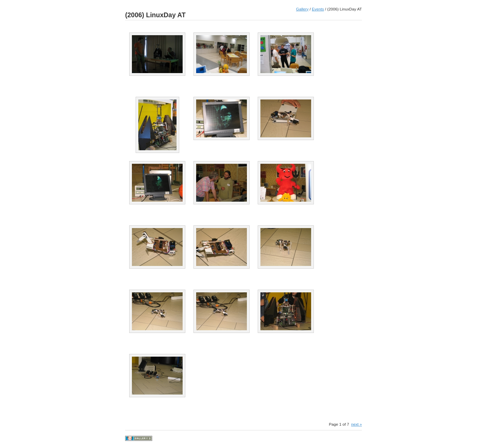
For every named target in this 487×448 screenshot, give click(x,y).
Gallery (302, 9)
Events (318, 9)
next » (356, 424)
